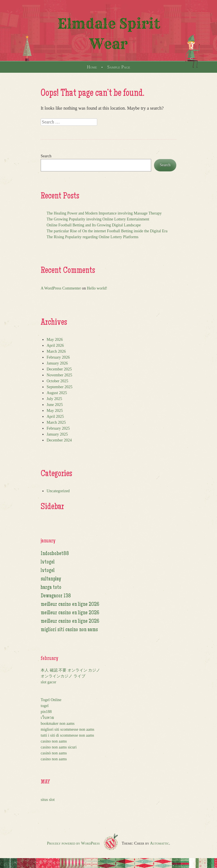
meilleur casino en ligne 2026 (70, 605)
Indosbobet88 (55, 554)
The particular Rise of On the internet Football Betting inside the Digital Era (107, 231)
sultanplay (51, 579)
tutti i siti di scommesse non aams (67, 735)
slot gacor (48, 682)
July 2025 (54, 399)
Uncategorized (58, 491)
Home (92, 67)
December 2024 (59, 440)
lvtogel (48, 562)
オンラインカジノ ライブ (63, 676)
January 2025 (57, 434)
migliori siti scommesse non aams (68, 729)
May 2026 (55, 340)
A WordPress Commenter (61, 288)
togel (45, 706)
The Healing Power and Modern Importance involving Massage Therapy (104, 213)
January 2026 (57, 363)
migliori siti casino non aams (69, 630)
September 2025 (59, 387)
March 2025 (56, 422)
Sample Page (119, 67)
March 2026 (56, 351)
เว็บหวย (47, 718)
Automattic (160, 843)
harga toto (51, 588)
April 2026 (55, 345)
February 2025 (58, 428)
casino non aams (54, 741)
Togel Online (51, 700)
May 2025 (55, 411)
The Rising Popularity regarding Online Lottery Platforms (93, 237)
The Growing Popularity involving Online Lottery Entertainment (98, 219)
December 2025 (59, 369)
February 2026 (58, 357)
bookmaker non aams (58, 724)
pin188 (46, 712)
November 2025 (59, 375)
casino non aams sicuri (59, 747)
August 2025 (57, 393)
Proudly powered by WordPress (73, 843)
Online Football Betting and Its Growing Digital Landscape (94, 225)
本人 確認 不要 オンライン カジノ (70, 670)
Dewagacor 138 (56, 596)
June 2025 (55, 405)
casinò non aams (54, 753)
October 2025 (57, 381)
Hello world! (97, 288)
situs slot (48, 800)
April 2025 (55, 417)
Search (46, 156)
